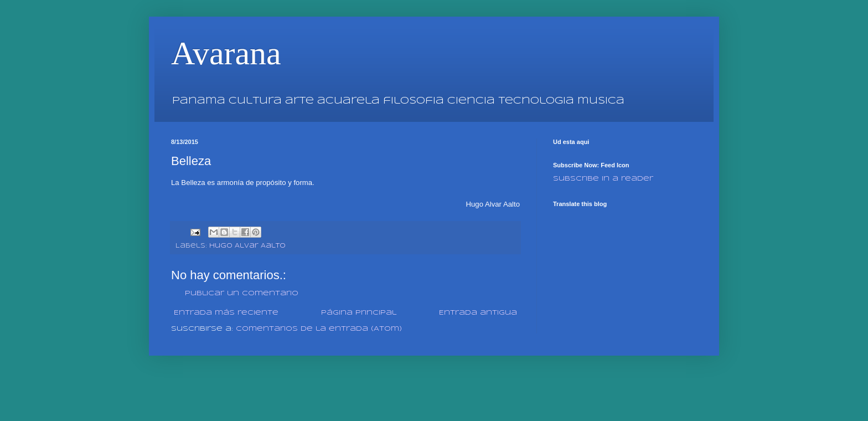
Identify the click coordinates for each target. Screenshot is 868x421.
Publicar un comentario (242, 293)
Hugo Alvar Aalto (247, 246)
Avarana (226, 53)
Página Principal (359, 313)
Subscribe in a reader (603, 179)
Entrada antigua (478, 313)
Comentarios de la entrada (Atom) (319, 329)
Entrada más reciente (226, 313)
